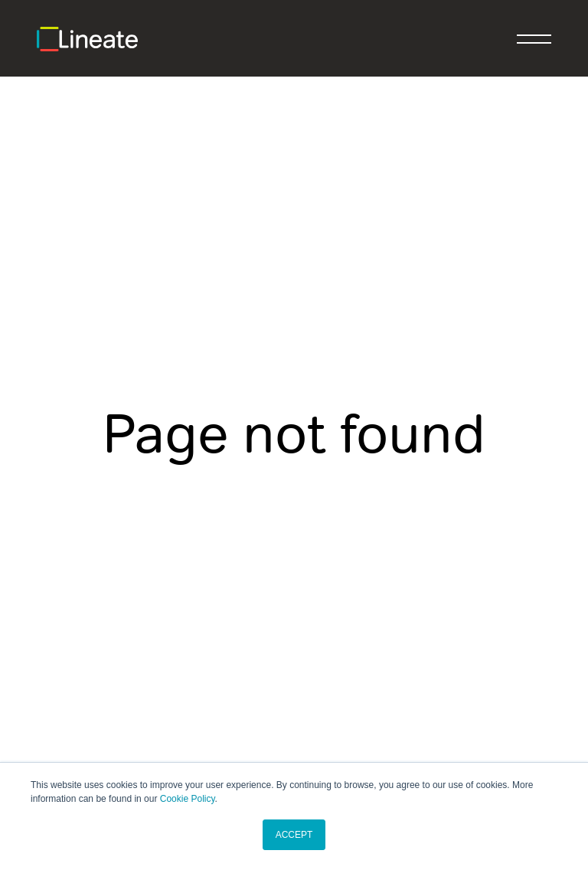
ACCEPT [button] (294, 835)
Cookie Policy (188, 799)
